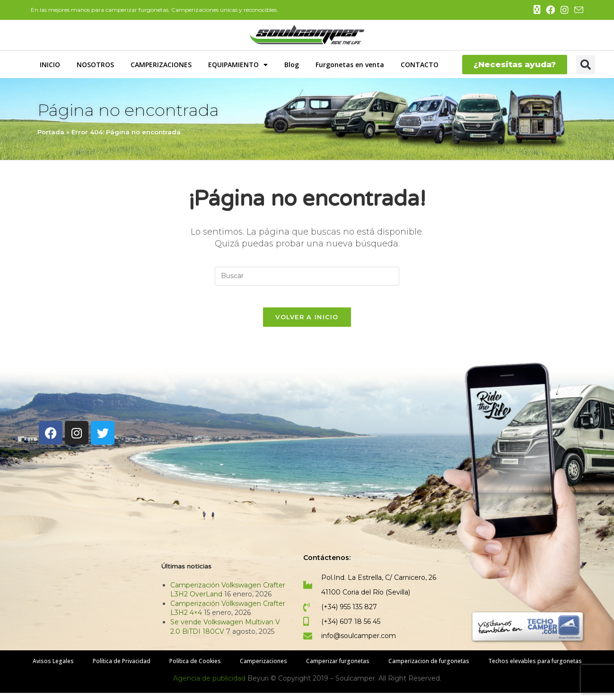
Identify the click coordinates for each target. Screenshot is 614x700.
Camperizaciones (263, 668)
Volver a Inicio (307, 324)
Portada (51, 132)
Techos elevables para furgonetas (535, 668)
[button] (586, 65)
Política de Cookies (195, 668)
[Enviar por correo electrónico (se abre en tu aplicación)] (577, 10)
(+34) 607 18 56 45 (351, 628)
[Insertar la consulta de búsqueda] (307, 276)
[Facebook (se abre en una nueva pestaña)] (550, 10)
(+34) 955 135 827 (349, 614)
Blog (292, 65)
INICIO (50, 65)
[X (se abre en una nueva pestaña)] (537, 10)
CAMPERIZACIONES (161, 65)
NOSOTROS (95, 65)
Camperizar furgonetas (338, 668)
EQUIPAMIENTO (238, 65)
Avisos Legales (53, 668)
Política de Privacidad (122, 668)
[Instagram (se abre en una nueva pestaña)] (565, 10)
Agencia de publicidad (210, 685)
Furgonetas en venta (350, 65)
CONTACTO (420, 65)
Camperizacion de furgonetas (429, 668)
